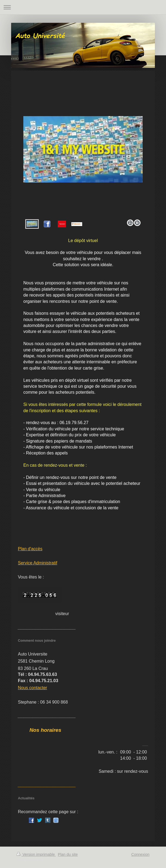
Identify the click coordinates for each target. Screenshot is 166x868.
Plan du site (68, 854)
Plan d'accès (30, 549)
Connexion (140, 854)
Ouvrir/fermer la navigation (83, 7)
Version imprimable (36, 854)
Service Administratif (38, 563)
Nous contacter (33, 688)
